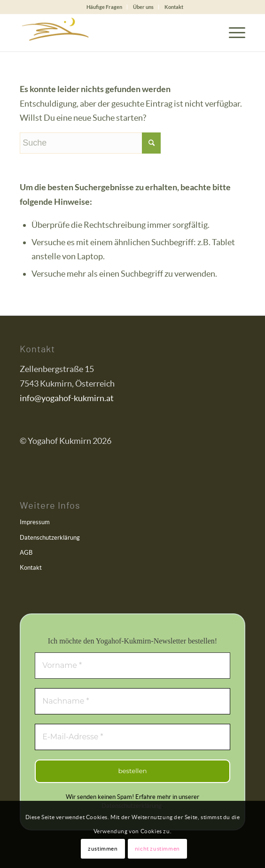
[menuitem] (105, 7)
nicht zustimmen (157, 849)
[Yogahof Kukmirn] (110, 32)
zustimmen (103, 849)
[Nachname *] (132, 701)
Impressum (35, 522)
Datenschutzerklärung (50, 538)
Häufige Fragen (104, 7)
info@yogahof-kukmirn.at (67, 398)
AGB (26, 553)
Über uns (143, 7)
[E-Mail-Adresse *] (132, 737)
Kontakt (174, 7)
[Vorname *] (132, 666)
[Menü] (232, 32)
